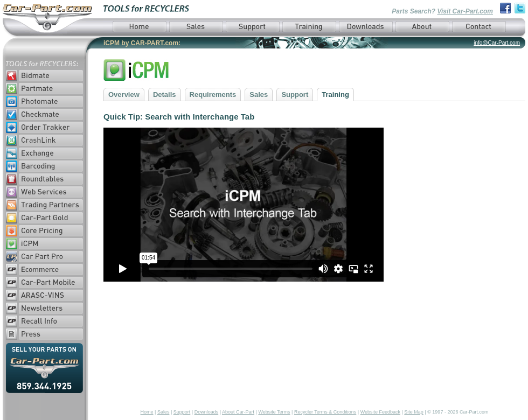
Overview (124, 94)
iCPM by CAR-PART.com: (142, 43)
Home (147, 412)
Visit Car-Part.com (465, 11)
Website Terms (274, 412)
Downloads (207, 412)
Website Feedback (380, 412)
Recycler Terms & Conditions (325, 412)
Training (335, 94)
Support (295, 94)
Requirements (213, 94)
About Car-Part (238, 412)
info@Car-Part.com (497, 43)
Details (165, 94)
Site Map (414, 412)
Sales (259, 94)
